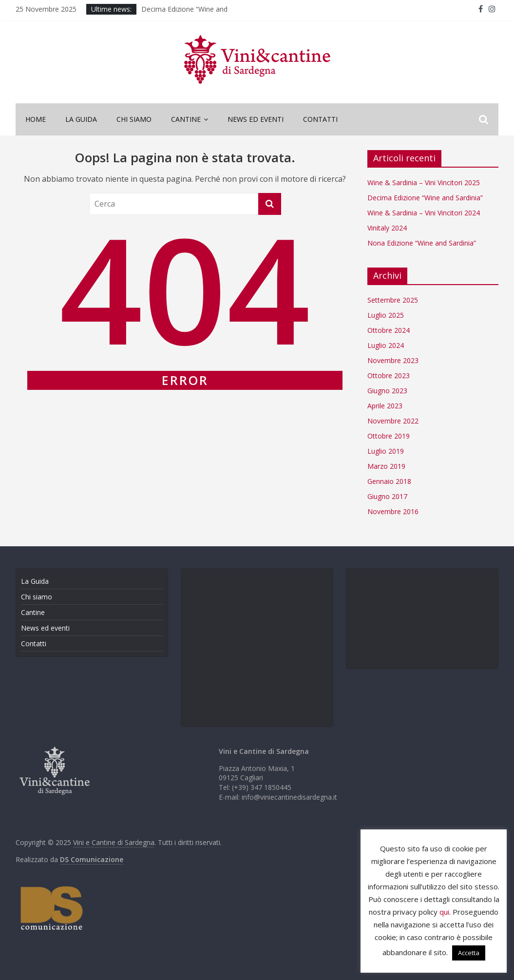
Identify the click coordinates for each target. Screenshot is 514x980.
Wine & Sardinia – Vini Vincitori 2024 (424, 213)
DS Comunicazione (92, 859)
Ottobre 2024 (389, 330)
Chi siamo (134, 119)
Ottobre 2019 (389, 436)
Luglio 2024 (386, 345)
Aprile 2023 (385, 406)
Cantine (186, 119)
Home (36, 119)
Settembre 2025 (393, 300)
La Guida (81, 119)
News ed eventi (256, 119)
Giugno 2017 (387, 496)
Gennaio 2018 (389, 481)
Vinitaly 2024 (387, 228)
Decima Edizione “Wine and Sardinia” (425, 198)
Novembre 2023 (393, 360)
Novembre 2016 (393, 511)
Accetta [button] (469, 953)
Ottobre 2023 (389, 375)
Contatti (320, 119)
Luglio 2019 (386, 451)
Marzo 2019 (386, 466)
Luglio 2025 (386, 315)
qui (444, 912)
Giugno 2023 (387, 391)
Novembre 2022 (393, 421)
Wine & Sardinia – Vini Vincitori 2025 (424, 183)
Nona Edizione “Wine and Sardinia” (422, 243)
